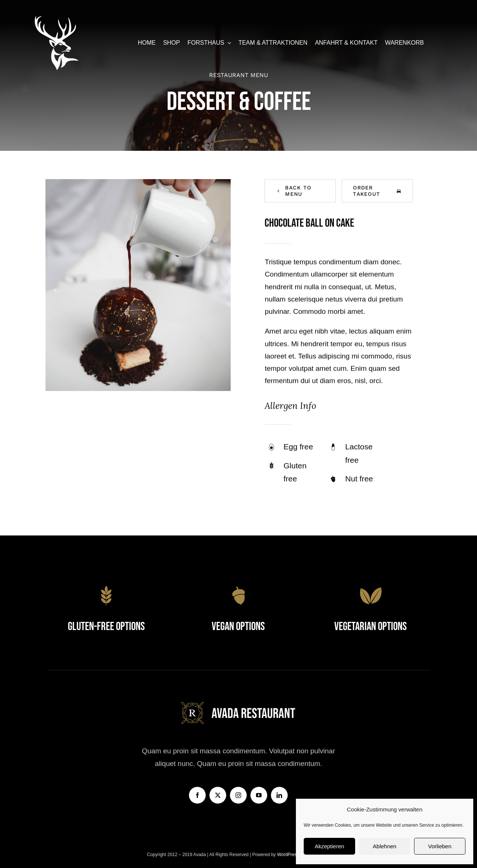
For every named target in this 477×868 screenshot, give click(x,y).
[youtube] (259, 795)
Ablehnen (384, 846)
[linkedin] (279, 795)
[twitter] (218, 795)
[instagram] (238, 795)
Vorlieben (440, 846)
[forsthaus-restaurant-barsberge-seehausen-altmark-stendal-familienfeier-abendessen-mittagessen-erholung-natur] (57, 18)
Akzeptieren (329, 846)
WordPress (288, 855)
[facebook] (197, 795)
